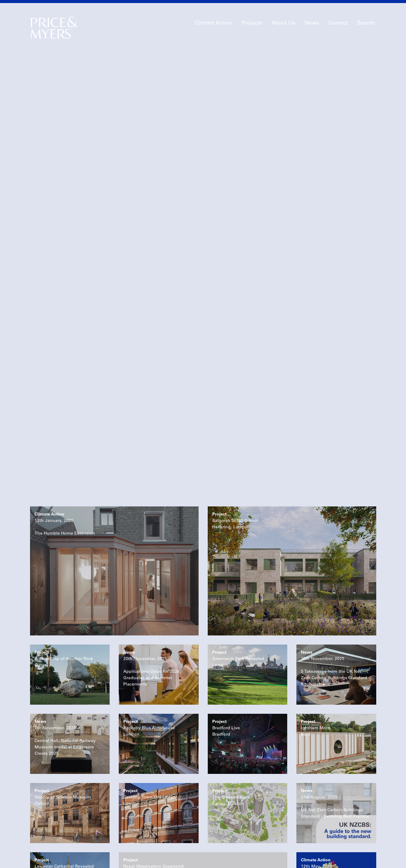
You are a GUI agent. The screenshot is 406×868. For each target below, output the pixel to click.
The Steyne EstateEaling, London (231, 725)
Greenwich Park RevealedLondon (238, 587)
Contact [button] (338, 23)
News (312, 23)
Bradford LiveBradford (226, 656)
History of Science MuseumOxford (63, 725)
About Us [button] (283, 23)
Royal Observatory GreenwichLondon (154, 795)
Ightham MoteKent (316, 656)
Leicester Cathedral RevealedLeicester (64, 795)
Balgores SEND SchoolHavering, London (235, 449)
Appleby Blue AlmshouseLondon (149, 656)
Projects (252, 23)
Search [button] (366, 23)
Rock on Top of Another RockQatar (64, 587)
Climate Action (213, 23)
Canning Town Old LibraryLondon (150, 725)
